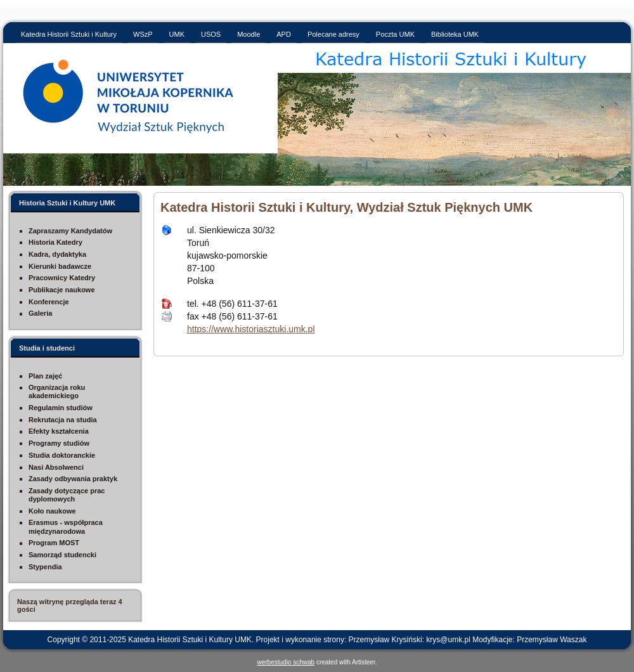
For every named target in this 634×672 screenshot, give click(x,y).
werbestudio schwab (286, 662)
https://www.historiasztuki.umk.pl (251, 329)
